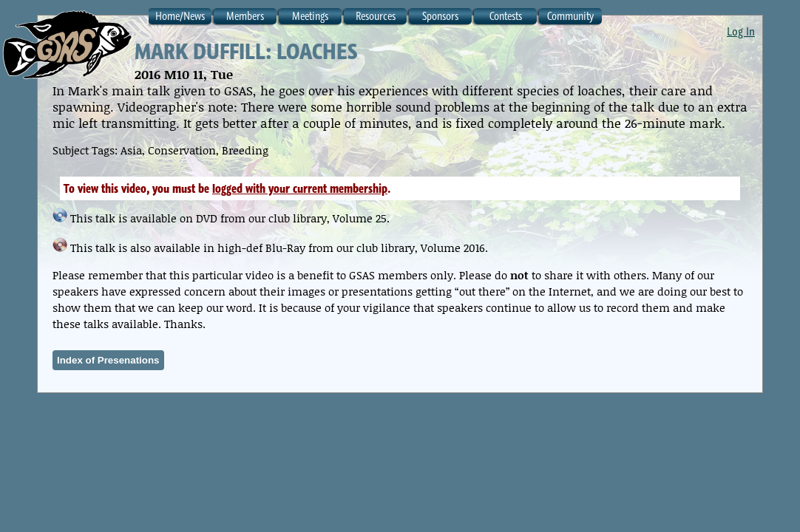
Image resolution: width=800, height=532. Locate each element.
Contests (506, 16)
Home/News (180, 16)
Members (245, 16)
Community (570, 16)
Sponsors (440, 16)
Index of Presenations (108, 360)
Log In (741, 31)
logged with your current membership (300, 188)
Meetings (310, 16)
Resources (376, 16)
